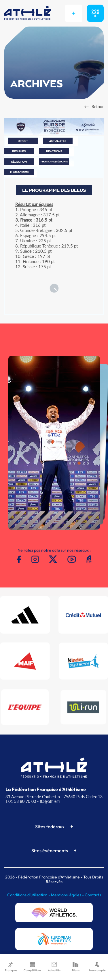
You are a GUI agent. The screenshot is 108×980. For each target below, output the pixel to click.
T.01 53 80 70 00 (21, 801)
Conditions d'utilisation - (29, 895)
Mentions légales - (68, 895)
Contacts (93, 895)
